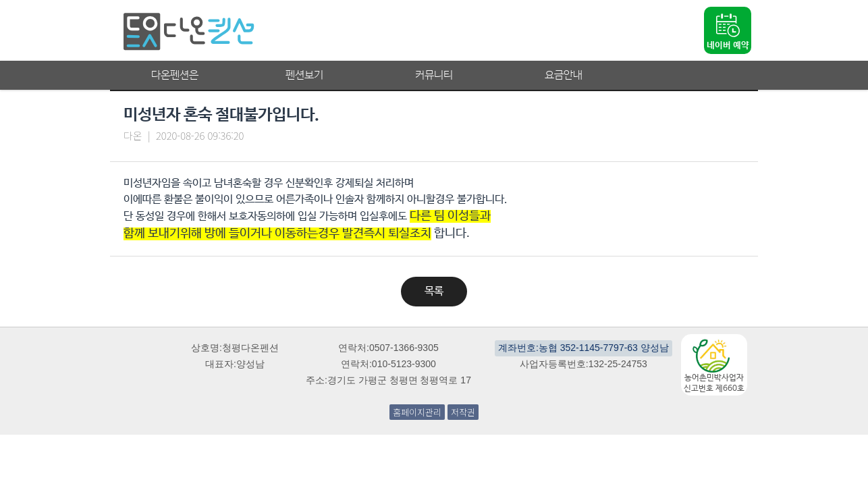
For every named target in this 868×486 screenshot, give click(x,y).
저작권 (463, 412)
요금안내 (564, 75)
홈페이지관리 (417, 412)
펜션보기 (304, 75)
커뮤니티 (434, 75)
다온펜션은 (175, 75)
